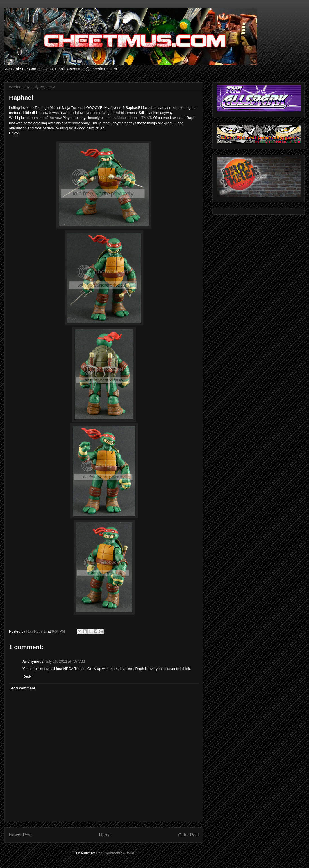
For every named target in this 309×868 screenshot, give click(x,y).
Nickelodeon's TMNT (134, 118)
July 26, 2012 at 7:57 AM (65, 661)
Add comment (23, 688)
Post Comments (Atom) (115, 853)
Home (105, 835)
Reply (27, 676)
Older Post (188, 835)
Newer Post (20, 835)
